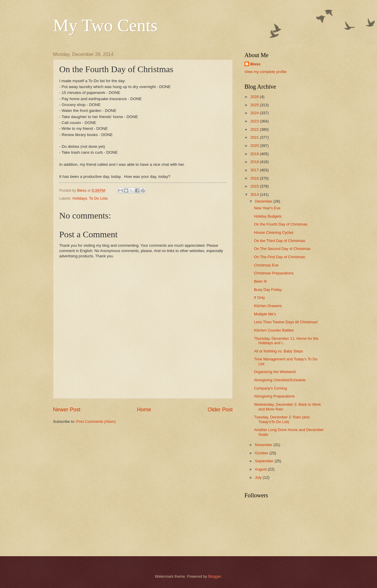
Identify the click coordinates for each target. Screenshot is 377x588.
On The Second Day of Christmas (282, 249)
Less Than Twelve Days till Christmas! (286, 322)
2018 (255, 162)
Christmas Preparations (274, 273)
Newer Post (67, 410)
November (264, 445)
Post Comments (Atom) (96, 421)
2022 (255, 129)
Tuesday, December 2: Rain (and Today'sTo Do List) (282, 419)
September (265, 461)
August (261, 469)
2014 (255, 194)
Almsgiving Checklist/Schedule (280, 380)
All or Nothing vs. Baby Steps (278, 351)
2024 (255, 113)
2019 (255, 154)
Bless (255, 64)
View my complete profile (266, 72)
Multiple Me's (265, 314)
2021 (255, 137)
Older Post (220, 410)
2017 (255, 170)
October (262, 453)
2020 (255, 146)
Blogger (215, 576)
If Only (259, 298)
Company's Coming (270, 388)
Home (144, 410)
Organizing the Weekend (275, 372)
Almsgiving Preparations (274, 396)
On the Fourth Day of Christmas (281, 224)
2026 (255, 97)
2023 (255, 121)
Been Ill (260, 281)
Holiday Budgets (268, 216)
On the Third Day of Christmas (280, 241)
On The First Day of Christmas (280, 257)
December (264, 201)
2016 (255, 178)
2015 (255, 186)
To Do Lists (98, 198)
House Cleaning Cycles (274, 232)
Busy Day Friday (268, 290)
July (259, 477)
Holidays (80, 198)
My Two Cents (105, 25)
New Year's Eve (267, 208)
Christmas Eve (266, 265)
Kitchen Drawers (268, 306)
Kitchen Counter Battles (274, 330)
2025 (255, 105)
